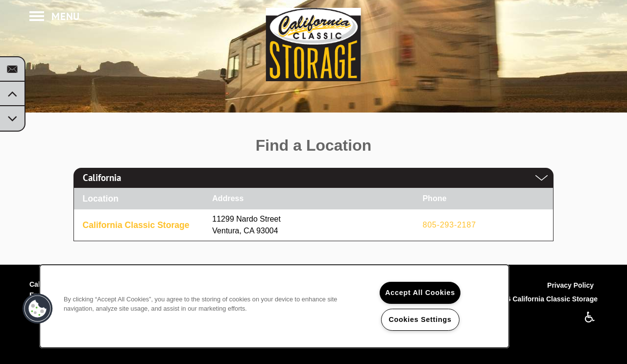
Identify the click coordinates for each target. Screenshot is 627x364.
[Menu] (55, 17)
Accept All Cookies (420, 293)
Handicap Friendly (590, 317)
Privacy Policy (570, 285)
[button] (38, 309)
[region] (274, 306)
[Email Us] (12, 69)
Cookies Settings (420, 319)
